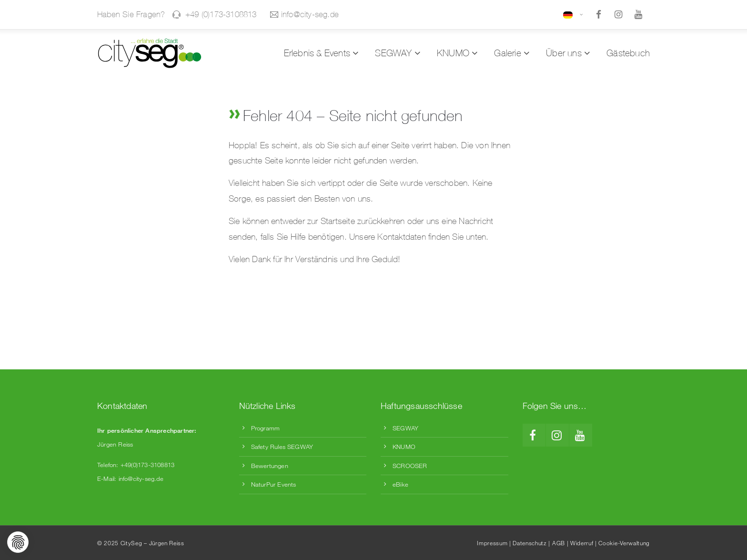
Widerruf (582, 543)
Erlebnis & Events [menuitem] (317, 53)
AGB (559, 543)
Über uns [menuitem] (564, 53)
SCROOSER (410, 466)
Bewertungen (270, 466)
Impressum (492, 543)
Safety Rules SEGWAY (282, 447)
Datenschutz (530, 543)
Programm (266, 428)
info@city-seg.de (304, 14)
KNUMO (404, 447)
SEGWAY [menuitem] (393, 53)
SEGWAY (405, 428)
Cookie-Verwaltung (624, 543)
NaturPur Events (274, 484)
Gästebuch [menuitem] (628, 53)
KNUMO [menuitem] (453, 53)
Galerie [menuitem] (507, 53)
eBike (400, 484)
